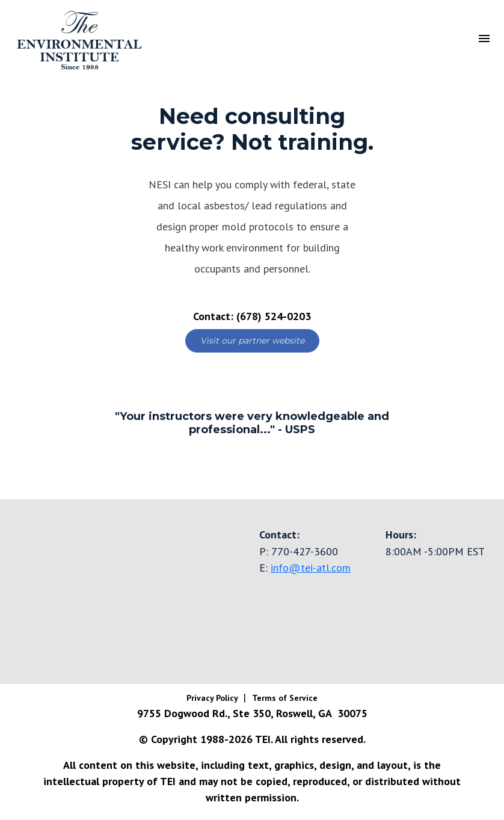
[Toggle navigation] (484, 37)
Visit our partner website (252, 341)
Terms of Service (285, 698)
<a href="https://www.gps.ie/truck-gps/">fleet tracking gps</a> (126, 590)
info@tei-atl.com (311, 568)
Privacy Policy (213, 698)
